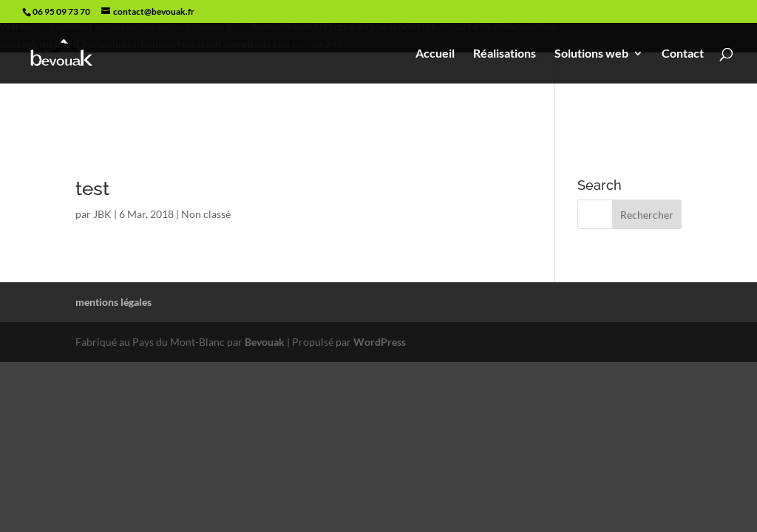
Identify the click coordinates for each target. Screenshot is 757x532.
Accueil (435, 54)
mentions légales (113, 302)
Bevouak (265, 342)
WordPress (380, 342)
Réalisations (505, 54)
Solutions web (591, 54)
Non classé (206, 214)
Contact (683, 54)
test (92, 188)
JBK (102, 214)
